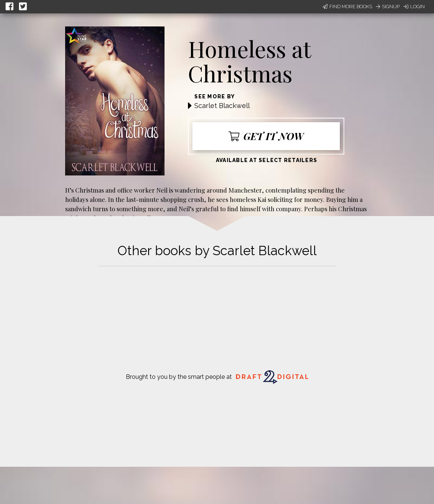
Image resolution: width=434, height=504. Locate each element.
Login (414, 7)
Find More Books (347, 7)
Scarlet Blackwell (222, 106)
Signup (388, 7)
